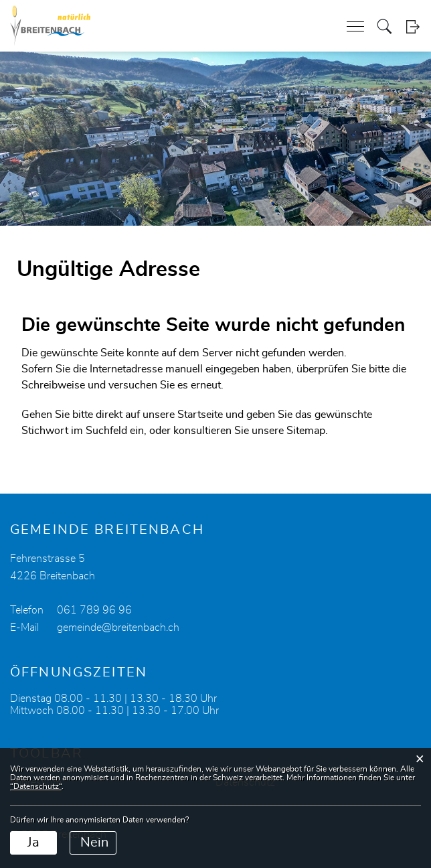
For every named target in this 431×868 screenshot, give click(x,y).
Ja (33, 843)
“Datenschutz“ (36, 786)
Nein (94, 843)
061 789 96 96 (94, 610)
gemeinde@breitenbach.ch (118, 628)
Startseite (200, 415)
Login (413, 26)
